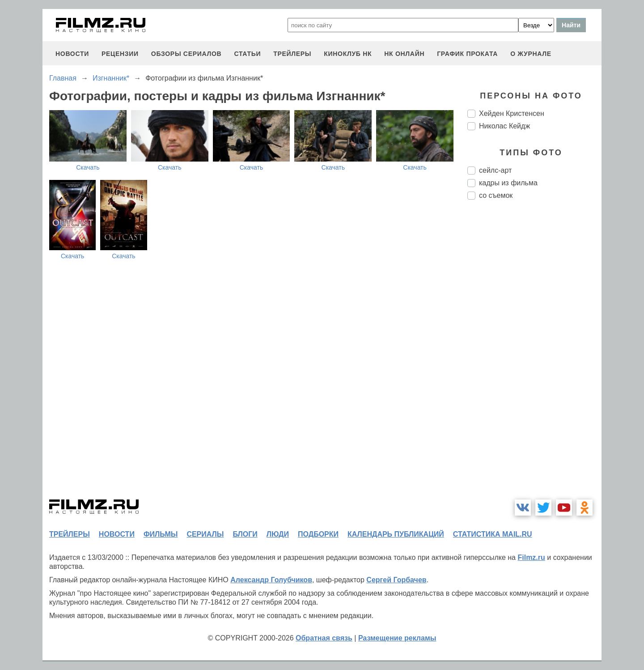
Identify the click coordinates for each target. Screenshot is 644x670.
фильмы (161, 534)
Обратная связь (324, 638)
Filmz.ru (531, 557)
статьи (247, 54)
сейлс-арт (495, 170)
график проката (467, 54)
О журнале (531, 54)
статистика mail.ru (493, 534)
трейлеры (292, 54)
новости (72, 54)
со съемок (496, 195)
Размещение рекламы (397, 638)
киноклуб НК (348, 54)
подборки (318, 534)
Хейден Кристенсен (512, 113)
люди (278, 534)
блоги (245, 534)
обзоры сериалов (186, 54)
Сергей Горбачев (396, 580)
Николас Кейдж (504, 126)
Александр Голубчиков (271, 580)
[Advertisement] (534, 356)
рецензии (120, 54)
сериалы (205, 534)
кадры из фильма (508, 183)
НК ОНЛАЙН (404, 54)
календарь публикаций (396, 534)
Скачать (88, 167)
